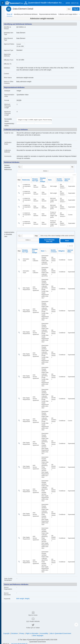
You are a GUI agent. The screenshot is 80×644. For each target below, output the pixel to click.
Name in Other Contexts (13, 82)
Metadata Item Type (13, 34)
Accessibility (57, 631)
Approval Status (11, 45)
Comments (12, 156)
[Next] (72, 256)
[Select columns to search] (23, 167)
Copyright (20, 631)
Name (53, 180)
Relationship (29, 180)
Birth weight (23, 609)
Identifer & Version (57, 261)
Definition (11, 68)
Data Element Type (12, 39)
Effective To (12, 64)
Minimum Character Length (12, 106)
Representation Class (13, 95)
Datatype (11, 91)
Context (10, 74)
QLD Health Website (40, 623)
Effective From (13, 60)
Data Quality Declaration (12, 589)
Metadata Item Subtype (46, 180)
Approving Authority (11, 55)
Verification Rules (12, 143)
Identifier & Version (11, 28)
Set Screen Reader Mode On (23, 641)
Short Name (12, 78)
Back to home (18, 623)
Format (11, 100)
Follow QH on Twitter (62, 623)
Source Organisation (12, 598)
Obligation (65, 261)
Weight (30, 609)
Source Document (11, 604)
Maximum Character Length (12, 113)
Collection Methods (12, 151)
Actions (48, 171)
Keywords (11, 609)
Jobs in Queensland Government (33, 633)
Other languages (51, 633)
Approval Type (13, 50)
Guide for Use (13, 133)
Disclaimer (28, 631)
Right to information (45, 631)
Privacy (35, 631)
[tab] (9, 14)
